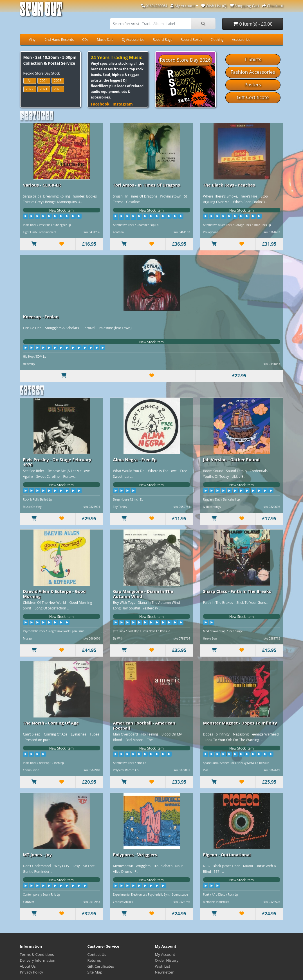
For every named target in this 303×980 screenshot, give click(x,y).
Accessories (241, 40)
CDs (85, 40)
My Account (165, 954)
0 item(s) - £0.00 (253, 24)
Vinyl (33, 40)
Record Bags (162, 40)
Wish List (163, 966)
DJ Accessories (133, 40)
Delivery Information (38, 960)
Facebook (100, 104)
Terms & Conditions (37, 954)
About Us (28, 966)
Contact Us (97, 954)
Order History (167, 960)
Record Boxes (191, 40)
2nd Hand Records (59, 40)
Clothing (217, 40)
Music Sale (105, 40)
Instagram (123, 104)
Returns (94, 960)
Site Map (95, 972)
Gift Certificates (101, 966)
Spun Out (41, 11)
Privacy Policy (32, 972)
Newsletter (164, 972)
